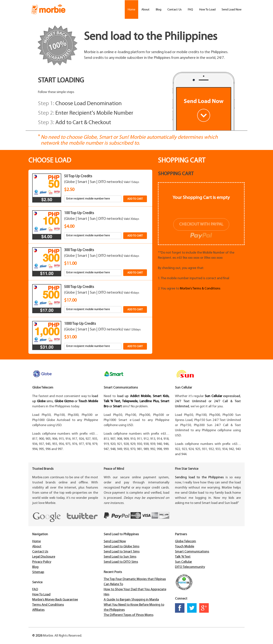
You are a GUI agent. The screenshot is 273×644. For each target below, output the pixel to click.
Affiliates (38, 610)
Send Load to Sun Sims (120, 557)
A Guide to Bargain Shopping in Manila (131, 600)
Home (131, 10)
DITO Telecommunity (190, 567)
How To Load (207, 10)
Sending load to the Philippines (199, 477)
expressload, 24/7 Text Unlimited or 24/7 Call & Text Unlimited (208, 401)
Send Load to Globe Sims (122, 547)
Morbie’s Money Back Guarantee (55, 600)
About (146, 10)
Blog (158, 10)
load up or (137, 401)
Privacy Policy (42, 562)
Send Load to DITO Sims (121, 562)
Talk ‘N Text (183, 557)
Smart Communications (192, 552)
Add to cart (135, 199)
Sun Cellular (184, 562)
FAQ (190, 10)
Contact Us (175, 10)
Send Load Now (232, 10)
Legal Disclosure (44, 557)
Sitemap (38, 572)
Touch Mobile (185, 547)
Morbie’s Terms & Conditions (200, 289)
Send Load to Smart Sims (122, 552)
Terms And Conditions (48, 605)
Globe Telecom (186, 541)
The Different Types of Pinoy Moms (129, 615)
